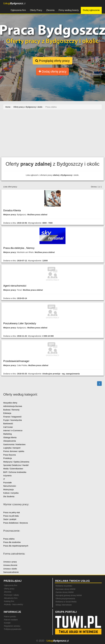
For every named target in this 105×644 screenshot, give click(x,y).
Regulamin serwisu (12, 626)
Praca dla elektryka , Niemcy (19, 248)
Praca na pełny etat (12, 512)
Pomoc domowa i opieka (14, 451)
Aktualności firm (11, 598)
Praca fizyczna (10, 455)
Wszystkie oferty (10, 403)
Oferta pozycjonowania (65, 599)
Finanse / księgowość (12, 417)
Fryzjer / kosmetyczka (13, 420)
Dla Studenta (9, 496)
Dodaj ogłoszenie (91, 10)
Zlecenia (50, 10)
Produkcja (8, 458)
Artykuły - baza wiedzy (13, 604)
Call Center (8, 427)
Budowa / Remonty (11, 410)
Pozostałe (7, 483)
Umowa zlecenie (10, 565)
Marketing (7, 434)
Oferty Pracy (36, 10)
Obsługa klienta (10, 437)
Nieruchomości (10, 486)
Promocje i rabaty (11, 595)
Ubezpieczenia (10, 441)
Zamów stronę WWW (65, 592)
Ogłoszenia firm (18, 10)
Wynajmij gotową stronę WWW (69, 595)
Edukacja (7, 413)
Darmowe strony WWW (65, 589)
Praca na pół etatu (11, 516)
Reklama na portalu (64, 586)
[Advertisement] (52, 133)
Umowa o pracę (10, 562)
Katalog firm (9, 601)
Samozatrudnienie (11, 572)
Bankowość (8, 424)
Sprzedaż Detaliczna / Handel (16, 465)
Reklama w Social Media (66, 602)
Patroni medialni (11, 620)
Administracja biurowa (13, 406)
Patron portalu (10, 617)
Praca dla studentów (12, 542)
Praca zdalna (9, 539)
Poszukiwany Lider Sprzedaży (20, 323)
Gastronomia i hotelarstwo (14, 444)
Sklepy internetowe (64, 605)
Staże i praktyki (10, 519)
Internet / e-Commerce (13, 431)
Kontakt (7, 623)
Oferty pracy (9, 589)
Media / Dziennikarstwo (13, 469)
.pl (14, 3)
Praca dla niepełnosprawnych (16, 546)
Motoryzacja (8, 490)
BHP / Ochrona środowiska (15, 472)
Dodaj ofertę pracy (53, 72)
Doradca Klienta (12, 210)
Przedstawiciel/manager (16, 361)
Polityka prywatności (13, 629)
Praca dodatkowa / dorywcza (16, 523)
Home (8, 107)
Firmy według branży (69, 10)
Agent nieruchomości (15, 286)
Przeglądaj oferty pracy (52, 61)
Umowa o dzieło (10, 569)
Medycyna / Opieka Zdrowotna (16, 462)
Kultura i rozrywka (11, 493)
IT (4, 479)
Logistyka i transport (12, 448)
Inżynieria (7, 476)
